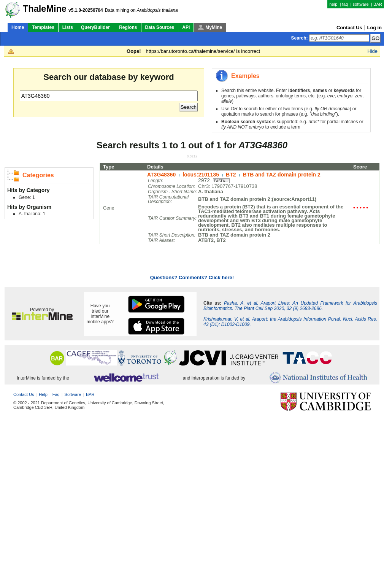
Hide (372, 51)
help (333, 4)
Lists (68, 27)
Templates (43, 27)
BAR (378, 4)
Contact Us (349, 28)
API (186, 27)
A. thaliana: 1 (32, 214)
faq (345, 4)
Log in (374, 28)
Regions (128, 27)
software (360, 4)
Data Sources (160, 27)
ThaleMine (45, 9)
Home (18, 27)
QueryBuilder (96, 27)
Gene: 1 (27, 197)
